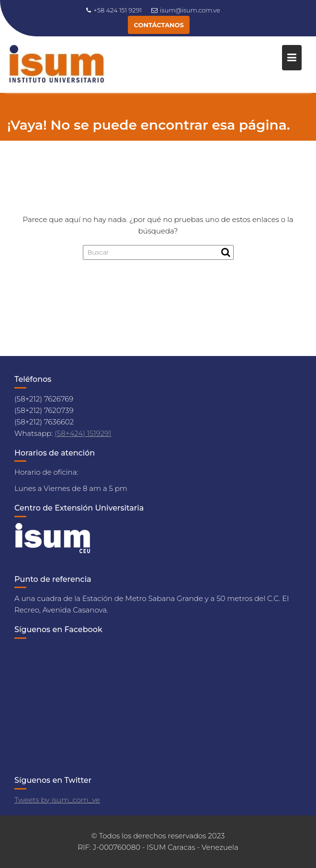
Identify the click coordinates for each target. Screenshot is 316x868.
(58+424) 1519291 (83, 433)
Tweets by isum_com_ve (57, 800)
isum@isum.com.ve (186, 10)
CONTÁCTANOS (158, 25)
